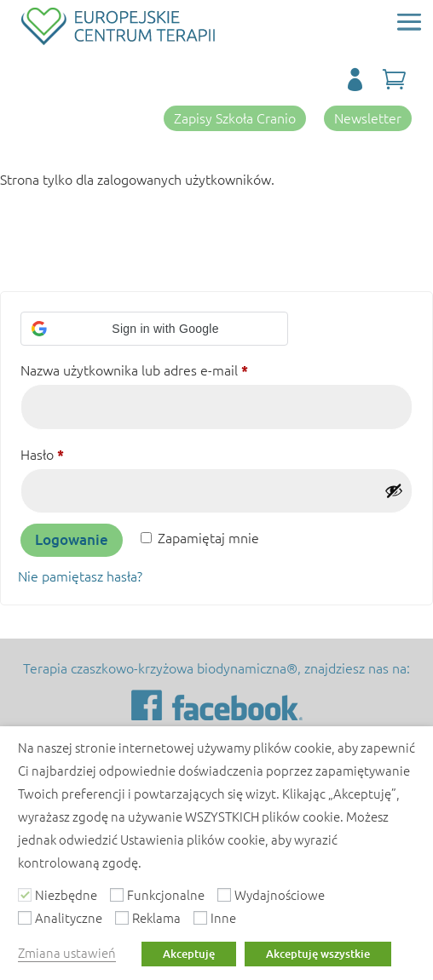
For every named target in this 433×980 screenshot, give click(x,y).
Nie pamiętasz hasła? (80, 576)
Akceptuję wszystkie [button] (318, 954)
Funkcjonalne (166, 894)
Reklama (156, 917)
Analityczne (69, 917)
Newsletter (368, 117)
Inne (223, 917)
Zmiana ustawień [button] (67, 952)
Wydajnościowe (280, 894)
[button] (154, 329)
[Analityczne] (25, 918)
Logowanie (72, 539)
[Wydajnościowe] (224, 895)
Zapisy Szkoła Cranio (235, 117)
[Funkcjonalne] (117, 895)
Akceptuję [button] (189, 954)
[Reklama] (122, 918)
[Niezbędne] (25, 895)
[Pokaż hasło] (394, 490)
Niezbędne (66, 894)
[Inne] (200, 918)
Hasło (76, 452)
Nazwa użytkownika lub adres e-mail (168, 367)
